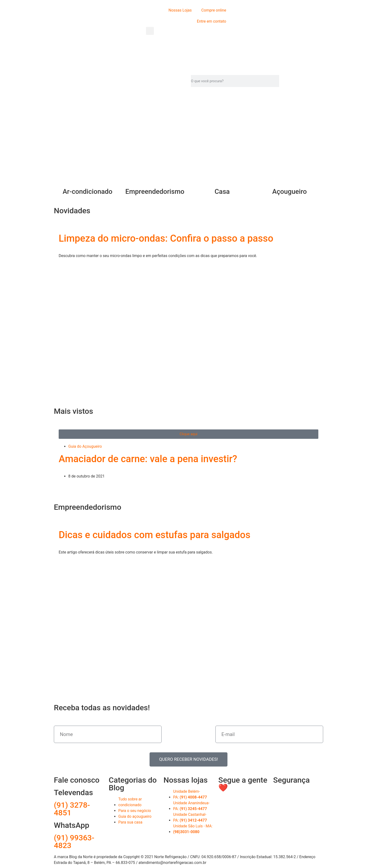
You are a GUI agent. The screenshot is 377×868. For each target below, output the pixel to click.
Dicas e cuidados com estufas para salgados (154, 535)
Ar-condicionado (88, 192)
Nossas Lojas (180, 10)
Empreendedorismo (155, 192)
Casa (222, 192)
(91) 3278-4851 (72, 809)
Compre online (214, 10)
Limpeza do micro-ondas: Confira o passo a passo (166, 238)
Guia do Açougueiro (85, 446)
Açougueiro (289, 192)
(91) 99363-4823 (74, 842)
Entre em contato (212, 21)
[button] (150, 31)
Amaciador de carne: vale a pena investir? (148, 459)
